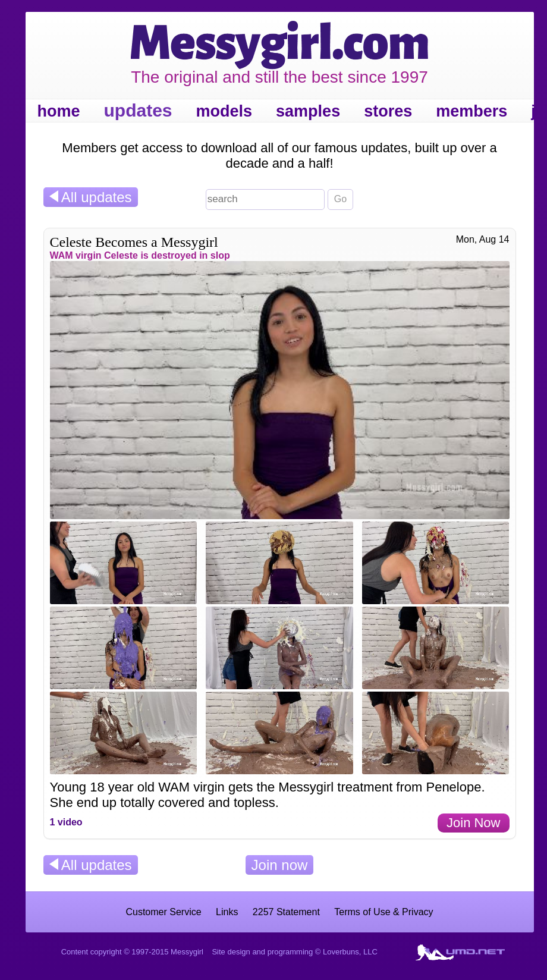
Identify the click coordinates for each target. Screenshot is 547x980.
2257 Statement (286, 912)
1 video (66, 822)
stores (388, 111)
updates (138, 110)
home (59, 111)
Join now (280, 865)
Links (227, 912)
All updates (91, 197)
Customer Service (163, 912)
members (471, 111)
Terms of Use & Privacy (383, 912)
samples (308, 111)
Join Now (473, 823)
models (224, 111)
